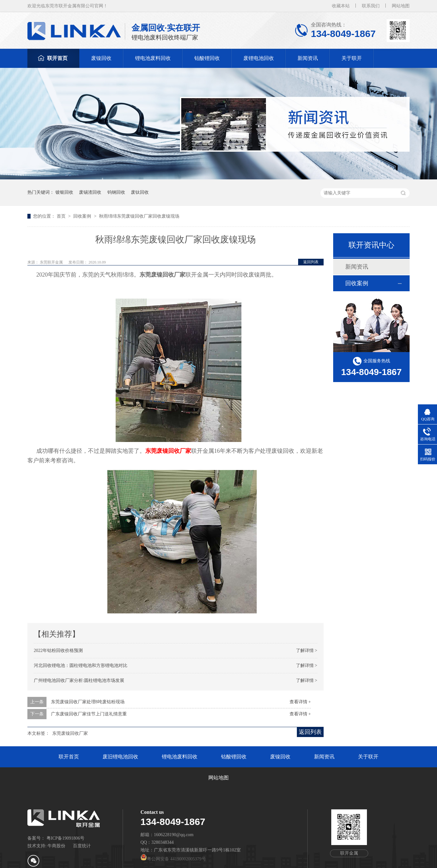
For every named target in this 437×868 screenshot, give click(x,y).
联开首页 (57, 58)
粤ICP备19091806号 (66, 838)
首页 (62, 216)
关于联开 (352, 58)
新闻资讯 (308, 58)
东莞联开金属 (52, 262)
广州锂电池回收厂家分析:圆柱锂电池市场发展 (79, 680)
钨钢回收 (116, 192)
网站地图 (401, 6)
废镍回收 (101, 58)
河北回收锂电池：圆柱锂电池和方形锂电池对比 (81, 665)
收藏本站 (341, 6)
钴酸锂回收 (207, 58)
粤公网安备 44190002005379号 (173, 859)
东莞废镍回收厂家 (168, 451)
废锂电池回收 (259, 58)
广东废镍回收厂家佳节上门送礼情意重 (89, 714)
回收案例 (83, 216)
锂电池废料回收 (153, 58)
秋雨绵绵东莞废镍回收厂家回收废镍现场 (139, 216)
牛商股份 (56, 846)
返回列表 (311, 262)
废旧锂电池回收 (120, 757)
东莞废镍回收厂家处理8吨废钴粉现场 (88, 702)
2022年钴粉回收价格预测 (58, 651)
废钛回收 (140, 192)
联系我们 (371, 6)
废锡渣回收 (90, 192)
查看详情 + (300, 702)
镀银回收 (64, 192)
